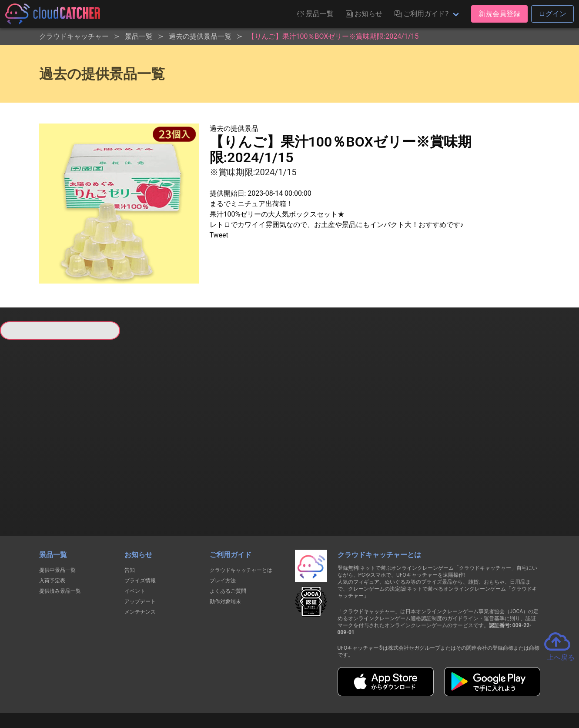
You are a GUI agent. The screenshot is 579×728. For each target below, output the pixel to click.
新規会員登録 (499, 14)
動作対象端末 (225, 556)
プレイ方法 (223, 535)
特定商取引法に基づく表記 (345, 690)
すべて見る (33, 454)
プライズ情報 (140, 535)
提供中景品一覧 (57, 524)
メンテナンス (140, 566)
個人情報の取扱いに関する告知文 (148, 690)
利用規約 (213, 690)
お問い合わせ (407, 690)
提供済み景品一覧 (60, 545)
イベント (135, 545)
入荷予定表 (52, 535)
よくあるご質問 (228, 545)
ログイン (552, 14)
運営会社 (451, 690)
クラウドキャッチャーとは (241, 524)
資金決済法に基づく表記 (267, 690)
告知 (130, 524)
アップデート (140, 556)
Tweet (219, 235)
